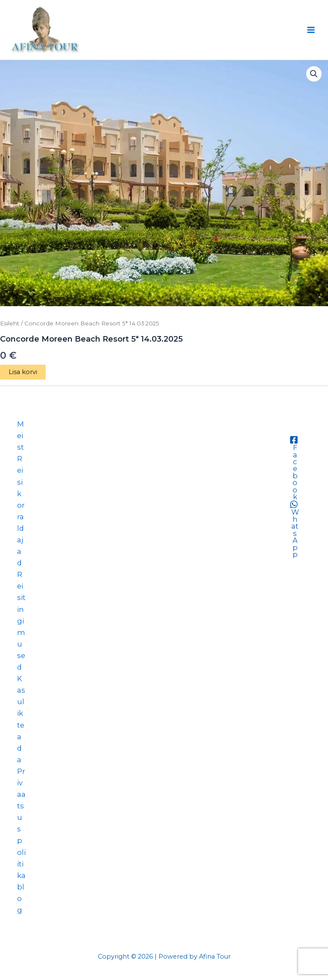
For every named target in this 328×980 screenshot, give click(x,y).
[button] (314, 74)
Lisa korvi (23, 372)
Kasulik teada (21, 719)
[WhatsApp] (294, 529)
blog (21, 898)
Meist (20, 436)
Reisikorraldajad (21, 511)
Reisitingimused (21, 621)
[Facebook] (294, 468)
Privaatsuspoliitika (21, 823)
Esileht (10, 323)
